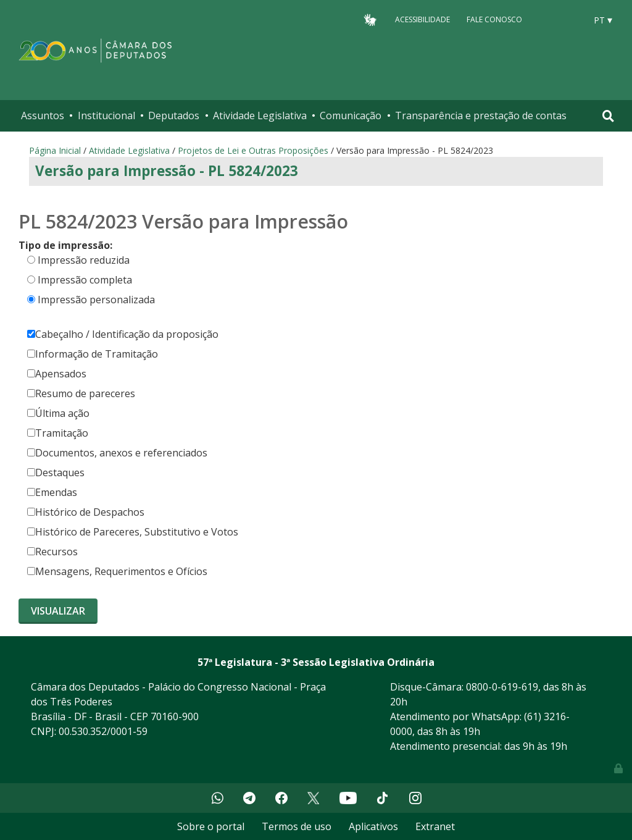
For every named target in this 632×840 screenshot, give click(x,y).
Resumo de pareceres (81, 393)
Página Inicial (55, 150)
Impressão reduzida (84, 260)
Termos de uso (297, 826)
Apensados (57, 374)
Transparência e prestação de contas (481, 115)
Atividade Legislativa (260, 115)
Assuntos (43, 115)
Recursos (52, 552)
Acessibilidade (422, 19)
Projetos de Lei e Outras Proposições (253, 150)
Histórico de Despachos (86, 512)
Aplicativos (373, 826)
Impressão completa (85, 280)
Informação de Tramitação (93, 354)
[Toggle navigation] (608, 116)
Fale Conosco (494, 19)
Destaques (56, 472)
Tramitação (58, 433)
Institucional (106, 115)
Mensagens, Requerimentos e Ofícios (117, 571)
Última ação (58, 413)
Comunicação (351, 115)
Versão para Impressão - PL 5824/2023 (167, 171)
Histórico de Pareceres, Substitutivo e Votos (133, 532)
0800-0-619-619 (502, 687)
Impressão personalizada (96, 300)
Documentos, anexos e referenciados (117, 453)
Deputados (174, 115)
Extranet (435, 826)
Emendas (52, 492)
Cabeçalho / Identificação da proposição (123, 334)
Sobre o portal (211, 826)
